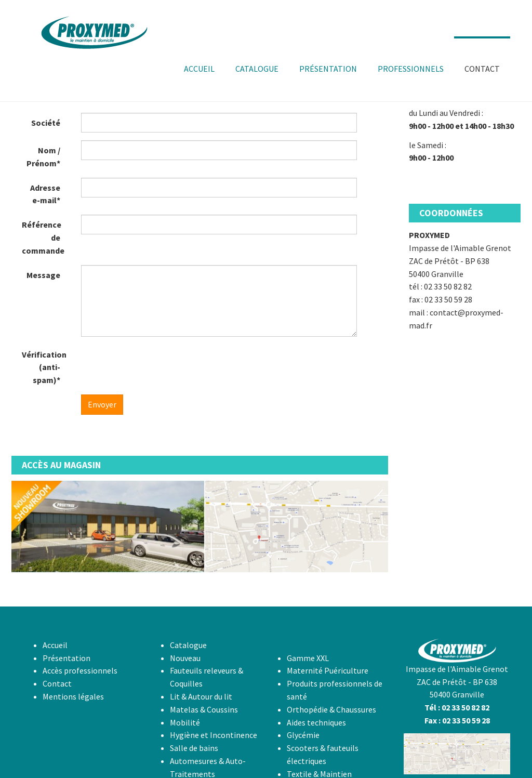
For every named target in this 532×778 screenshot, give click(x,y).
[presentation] (160, 365)
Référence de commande (43, 238)
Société (46, 123)
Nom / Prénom (43, 157)
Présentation (66, 658)
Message (43, 275)
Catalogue (188, 645)
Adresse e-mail (45, 194)
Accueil (55, 645)
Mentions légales (73, 696)
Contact (57, 683)
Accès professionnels (80, 670)
